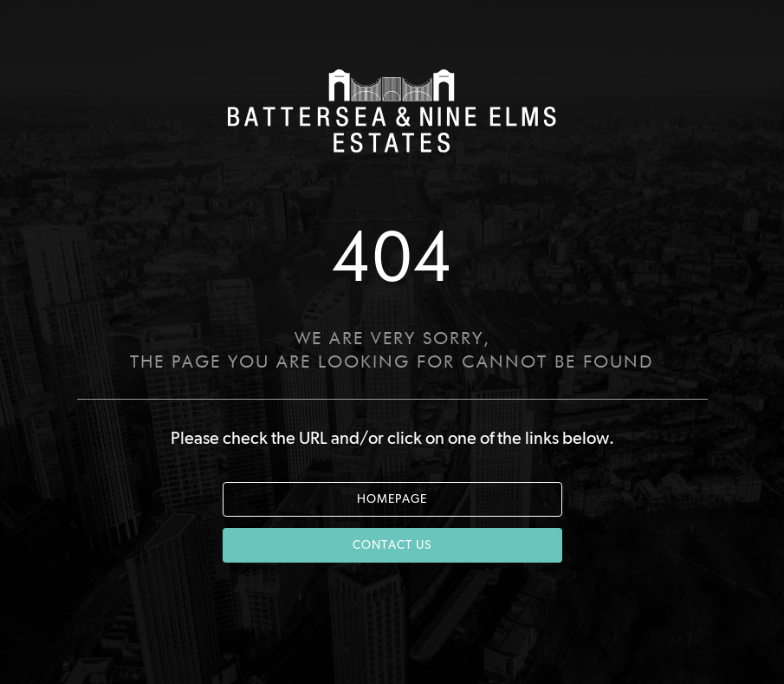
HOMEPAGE (392, 499)
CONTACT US (392, 545)
